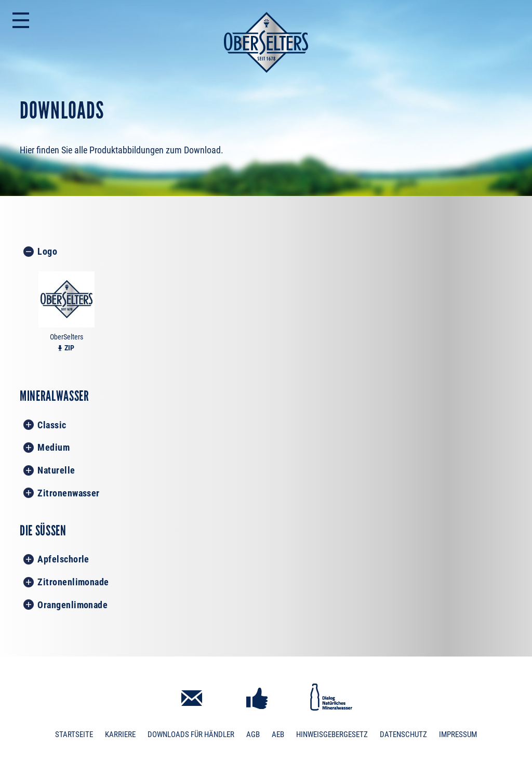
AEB (278, 734)
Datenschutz (403, 734)
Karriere (120, 734)
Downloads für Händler (191, 734)
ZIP (69, 348)
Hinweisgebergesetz (332, 734)
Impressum (458, 734)
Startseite (74, 734)
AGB (253, 734)
